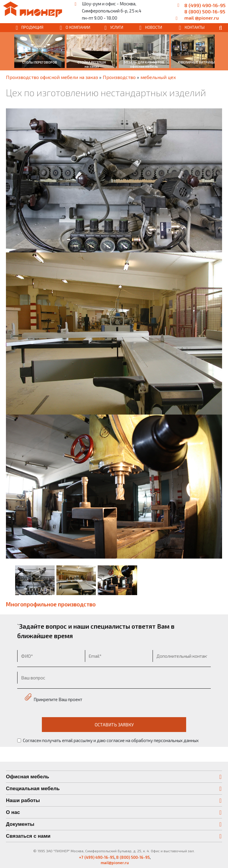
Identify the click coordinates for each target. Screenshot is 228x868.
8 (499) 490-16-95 (205, 5)
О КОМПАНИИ (78, 27)
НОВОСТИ (154, 27)
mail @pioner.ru (202, 18)
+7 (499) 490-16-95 (97, 857)
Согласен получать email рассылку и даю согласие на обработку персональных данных (108, 740)
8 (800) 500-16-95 (205, 11)
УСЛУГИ (117, 27)
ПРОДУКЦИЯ (32, 27)
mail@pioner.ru (115, 863)
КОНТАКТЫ (195, 27)
